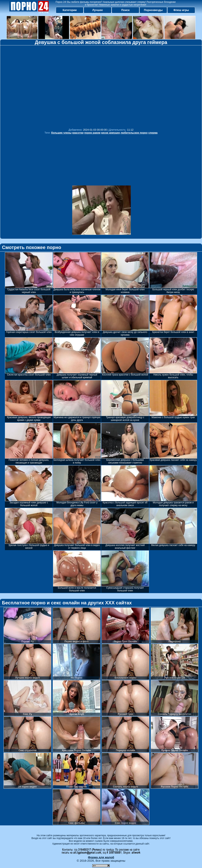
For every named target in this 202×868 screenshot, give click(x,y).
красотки (78, 133)
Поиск (125, 10)
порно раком (92, 133)
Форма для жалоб (101, 857)
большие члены (61, 133)
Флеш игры (181, 10)
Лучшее (98, 10)
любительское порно (134, 133)
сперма (153, 133)
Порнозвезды (153, 10)
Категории (70, 10)
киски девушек (111, 133)
